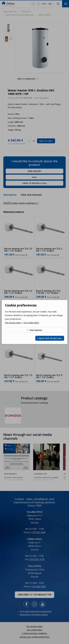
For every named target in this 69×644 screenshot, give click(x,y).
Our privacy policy (13, 323)
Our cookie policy (31, 323)
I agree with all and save (50, 338)
